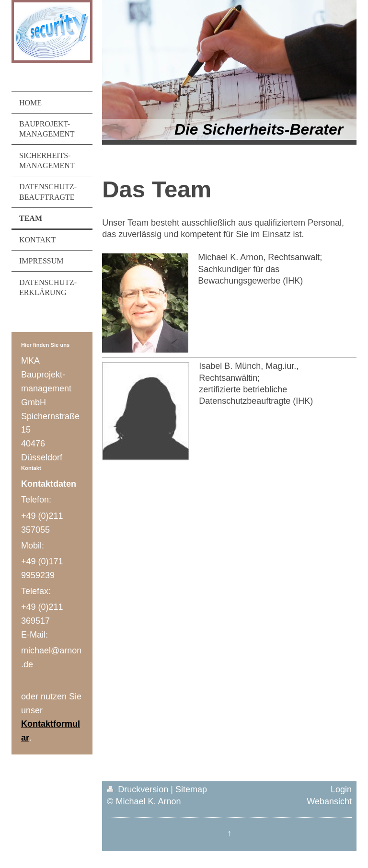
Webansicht (329, 801)
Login (341, 789)
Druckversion (139, 789)
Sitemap (191, 789)
